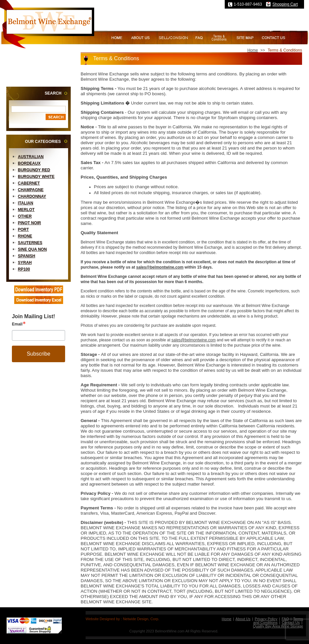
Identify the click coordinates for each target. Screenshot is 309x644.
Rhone (25, 236)
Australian (31, 157)
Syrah (25, 263)
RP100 (24, 269)
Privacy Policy (266, 619)
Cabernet (29, 183)
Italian (25, 203)
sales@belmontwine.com (160, 267)
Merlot (26, 210)
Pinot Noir (29, 223)
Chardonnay (32, 196)
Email (17, 324)
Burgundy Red (34, 170)
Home (252, 50)
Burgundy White (36, 177)
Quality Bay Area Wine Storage (278, 626)
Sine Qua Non (32, 249)
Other (25, 216)
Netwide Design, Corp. (141, 619)
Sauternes (30, 243)
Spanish (26, 256)
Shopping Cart (285, 4)
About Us (243, 619)
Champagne (31, 190)
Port (23, 230)
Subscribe (39, 354)
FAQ (285, 619)
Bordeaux (29, 163)
